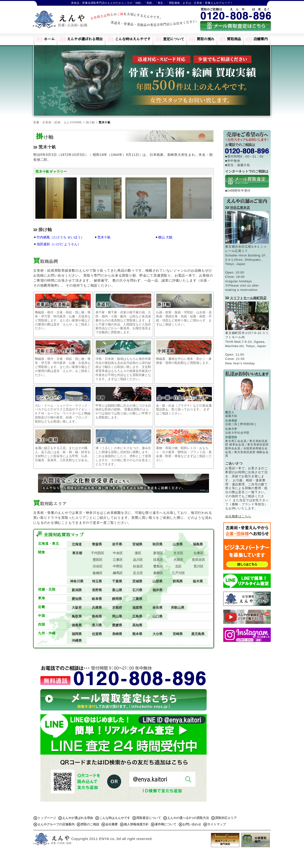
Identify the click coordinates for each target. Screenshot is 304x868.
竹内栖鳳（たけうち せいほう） (60, 237)
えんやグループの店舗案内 (56, 824)
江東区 (118, 560)
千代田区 (98, 553)
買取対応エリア (226, 818)
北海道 (77, 544)
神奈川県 (77, 581)
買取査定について (149, 818)
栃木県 (198, 581)
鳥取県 (77, 616)
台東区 (199, 553)
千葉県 (117, 581)
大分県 (157, 634)
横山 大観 (165, 237)
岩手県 (117, 544)
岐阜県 (97, 599)
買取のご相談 (90, 824)
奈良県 (157, 608)
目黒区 (158, 560)
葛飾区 (158, 573)
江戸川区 (178, 573)
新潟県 (77, 590)
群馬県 (178, 581)
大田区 (178, 560)
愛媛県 (117, 625)
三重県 (137, 599)
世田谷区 (199, 560)
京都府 (117, 608)
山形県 (178, 544)
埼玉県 (97, 581)
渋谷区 (98, 566)
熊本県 (137, 634)
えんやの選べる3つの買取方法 (188, 818)
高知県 (137, 625)
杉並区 (138, 566)
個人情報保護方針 (136, 824)
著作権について (166, 824)
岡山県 (117, 616)
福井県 (157, 590)
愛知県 (77, 599)
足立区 (138, 573)
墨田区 (98, 560)
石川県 (137, 590)
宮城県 (137, 544)
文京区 (178, 553)
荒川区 (199, 566)
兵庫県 (97, 608)
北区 (178, 566)
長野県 (97, 590)
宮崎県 (178, 634)
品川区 (138, 560)
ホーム (49, 39)
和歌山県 (178, 608)
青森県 (97, 544)
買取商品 (234, 39)
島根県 (97, 616)
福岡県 (77, 634)
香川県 (97, 625)
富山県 (117, 590)
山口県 (157, 616)
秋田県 (157, 544)
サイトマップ (217, 824)
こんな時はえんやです (133, 39)
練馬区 (118, 573)
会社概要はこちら (238, 516)
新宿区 (158, 553)
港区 (138, 553)
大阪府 (77, 608)
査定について (174, 39)
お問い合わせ (192, 824)
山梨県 (157, 581)
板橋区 (98, 573)
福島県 (198, 544)
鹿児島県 (198, 634)
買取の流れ (206, 39)
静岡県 (117, 599)
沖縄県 (77, 641)
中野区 (118, 566)
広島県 (137, 616)
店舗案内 (261, 39)
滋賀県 (137, 608)
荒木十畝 (104, 237)
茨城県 (137, 581)
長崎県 (117, 634)
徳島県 (77, 625)
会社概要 (112, 824)
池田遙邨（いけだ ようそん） (59, 244)
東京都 (77, 553)
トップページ (47, 818)
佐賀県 (97, 634)
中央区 (118, 553)
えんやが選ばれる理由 (85, 39)
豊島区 (158, 566)
